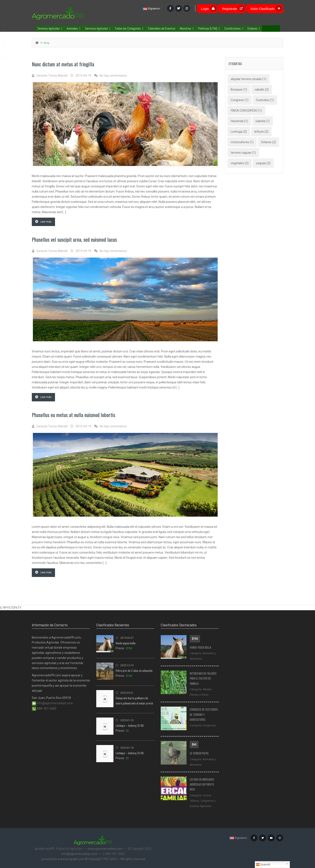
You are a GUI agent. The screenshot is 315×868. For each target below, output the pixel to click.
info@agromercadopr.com (52, 703)
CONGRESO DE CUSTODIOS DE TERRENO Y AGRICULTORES (204, 714)
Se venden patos (199, 753)
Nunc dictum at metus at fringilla (63, 64)
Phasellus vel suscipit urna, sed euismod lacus (74, 239)
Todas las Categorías (129, 28)
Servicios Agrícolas (98, 28)
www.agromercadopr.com (105, 849)
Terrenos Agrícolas (50, 28)
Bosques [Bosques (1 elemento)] (239, 90)
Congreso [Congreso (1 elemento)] (240, 100)
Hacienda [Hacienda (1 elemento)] (239, 121)
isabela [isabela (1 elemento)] (263, 121)
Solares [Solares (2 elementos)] (268, 142)
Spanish (263, 865)
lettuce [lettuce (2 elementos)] (261, 132)
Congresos (209, 725)
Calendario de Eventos (162, 28)
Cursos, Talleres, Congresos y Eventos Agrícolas (203, 801)
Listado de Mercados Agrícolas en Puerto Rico (202, 784)
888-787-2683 (44, 709)
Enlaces (254, 28)
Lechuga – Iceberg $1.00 (130, 725)
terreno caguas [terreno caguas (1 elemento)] (243, 153)
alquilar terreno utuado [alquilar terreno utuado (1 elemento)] (248, 79)
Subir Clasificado (266, 8)
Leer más (43, 222)
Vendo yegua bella (125, 643)
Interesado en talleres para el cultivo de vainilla (203, 678)
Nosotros (187, 28)
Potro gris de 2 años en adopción (134, 670)
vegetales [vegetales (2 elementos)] (240, 163)
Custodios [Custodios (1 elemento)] (265, 100)
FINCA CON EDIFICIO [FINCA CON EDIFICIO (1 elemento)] (246, 111)
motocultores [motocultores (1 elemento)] (242, 142)
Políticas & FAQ (209, 28)
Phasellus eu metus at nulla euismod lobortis (73, 415)
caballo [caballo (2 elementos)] (262, 90)
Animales (73, 28)
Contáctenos (234, 28)
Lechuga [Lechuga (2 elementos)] (239, 132)
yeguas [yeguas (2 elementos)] (263, 163)
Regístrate (233, 8)
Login (209, 8)
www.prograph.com (71, 859)
